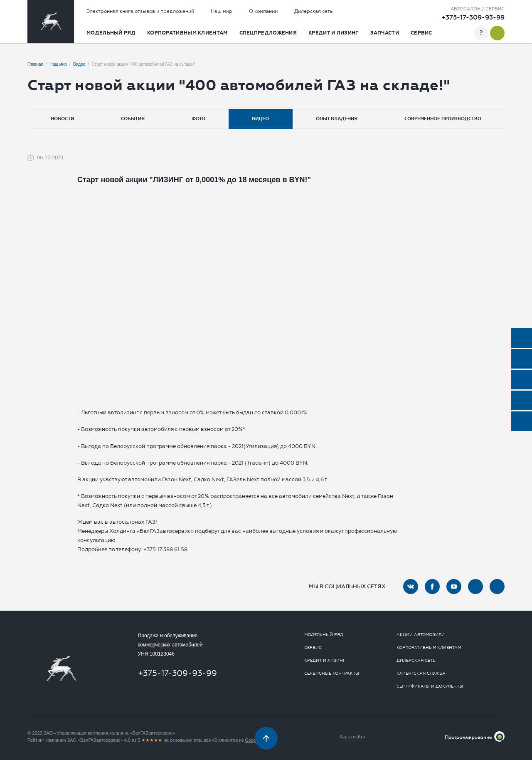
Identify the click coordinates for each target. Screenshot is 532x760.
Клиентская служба (421, 673)
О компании (263, 11)
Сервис (421, 33)
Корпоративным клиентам (187, 33)
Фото (198, 119)
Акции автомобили (421, 635)
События (133, 119)
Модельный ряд (111, 33)
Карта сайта (352, 737)
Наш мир (222, 11)
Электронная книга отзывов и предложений (140, 11)
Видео (260, 119)
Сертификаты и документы (430, 686)
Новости (62, 119)
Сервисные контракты (332, 673)
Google (252, 740)
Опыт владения (337, 119)
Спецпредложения (268, 33)
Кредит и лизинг (334, 33)
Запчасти (385, 33)
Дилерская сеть (314, 11)
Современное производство (443, 119)
